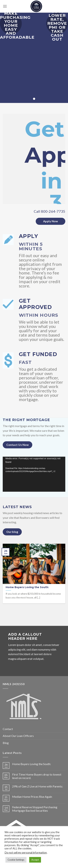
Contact (8, 729)
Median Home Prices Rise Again (32, 797)
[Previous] (3, 578)
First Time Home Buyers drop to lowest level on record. (37, 776)
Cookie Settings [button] (16, 860)
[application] (34, 474)
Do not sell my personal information (26, 853)
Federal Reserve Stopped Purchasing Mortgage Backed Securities (35, 809)
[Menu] (5, 6)
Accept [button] (35, 860)
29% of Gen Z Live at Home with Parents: (38, 786)
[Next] (65, 578)
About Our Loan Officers (18, 736)
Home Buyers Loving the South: (32, 764)
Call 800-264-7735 (50, 211)
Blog (6, 743)
